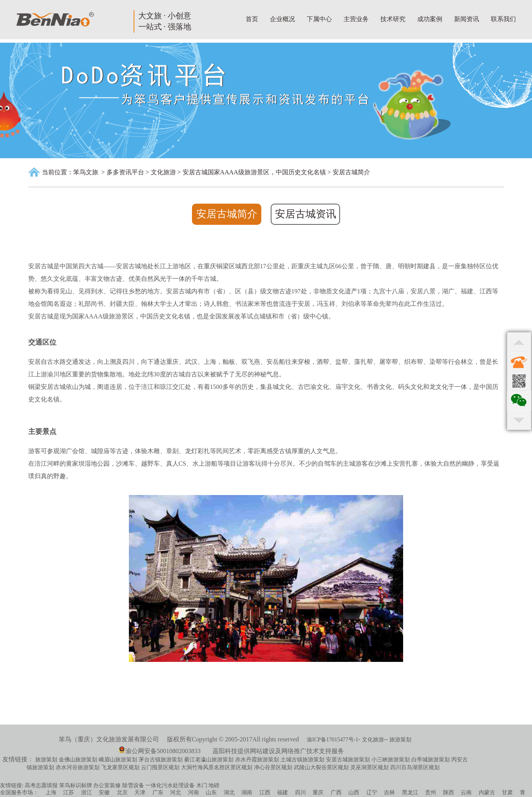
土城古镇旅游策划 (302, 760)
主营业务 (356, 19)
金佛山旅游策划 (78, 760)
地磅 (214, 785)
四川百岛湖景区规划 (415, 767)
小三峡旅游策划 (391, 760)
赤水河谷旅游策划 (78, 767)
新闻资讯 (467, 19)
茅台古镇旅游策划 (161, 760)
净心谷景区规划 (273, 767)
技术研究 (393, 19)
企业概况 (282, 19)
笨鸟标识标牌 (76, 785)
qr (519, 381)
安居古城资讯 (306, 214)
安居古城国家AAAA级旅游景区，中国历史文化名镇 (254, 172)
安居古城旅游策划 (348, 760)
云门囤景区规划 (160, 767)
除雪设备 (133, 785)
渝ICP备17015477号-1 (332, 740)
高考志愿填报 (41, 785)
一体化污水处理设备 (170, 785)
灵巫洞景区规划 (369, 767)
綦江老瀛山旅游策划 (209, 760)
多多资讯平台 (125, 172)
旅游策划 (400, 740)
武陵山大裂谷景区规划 (321, 767)
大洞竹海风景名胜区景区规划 (217, 767)
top (519, 342)
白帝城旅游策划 (431, 760)
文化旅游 (163, 172)
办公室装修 (107, 785)
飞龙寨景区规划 (120, 767)
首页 (252, 19)
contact (519, 361)
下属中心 (319, 19)
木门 (202, 785)
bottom (519, 420)
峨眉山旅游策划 (118, 760)
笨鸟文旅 (86, 172)
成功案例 (430, 19)
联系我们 (503, 19)
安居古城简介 (351, 172)
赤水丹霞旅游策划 (257, 760)
